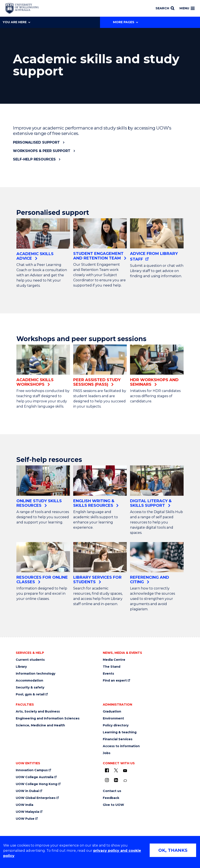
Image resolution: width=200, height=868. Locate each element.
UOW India (25, 805)
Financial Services (118, 739)
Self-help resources (34, 159)
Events (108, 674)
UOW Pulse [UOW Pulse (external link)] (25, 819)
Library (21, 667)
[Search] (165, 8)
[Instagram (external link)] (107, 780)
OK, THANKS (173, 850)
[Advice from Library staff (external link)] (157, 240)
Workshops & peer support (42, 151)
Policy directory (116, 725)
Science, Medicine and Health (40, 725)
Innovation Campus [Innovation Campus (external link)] (32, 770)
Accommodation (29, 681)
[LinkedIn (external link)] (116, 780)
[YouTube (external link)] (125, 771)
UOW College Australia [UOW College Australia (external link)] (35, 777)
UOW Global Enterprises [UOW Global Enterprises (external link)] (36, 798)
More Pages (125, 22)
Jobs (107, 753)
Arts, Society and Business (38, 712)
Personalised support (36, 142)
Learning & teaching (120, 732)
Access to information (121, 746)
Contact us (112, 791)
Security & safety (30, 687)
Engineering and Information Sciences (48, 718)
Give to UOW (113, 805)
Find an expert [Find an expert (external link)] (115, 681)
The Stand (112, 667)
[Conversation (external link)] (125, 781)
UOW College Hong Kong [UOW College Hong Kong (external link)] (37, 784)
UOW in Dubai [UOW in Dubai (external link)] (27, 791)
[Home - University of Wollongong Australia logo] (22, 8)
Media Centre (114, 660)
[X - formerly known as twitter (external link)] (116, 770)
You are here (16, 22)
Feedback (111, 798)
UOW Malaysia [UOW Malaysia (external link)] (27, 812)
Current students (30, 660)
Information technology (36, 674)
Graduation (112, 712)
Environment (113, 718)
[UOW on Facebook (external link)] (107, 770)
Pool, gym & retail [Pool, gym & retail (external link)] (30, 694)
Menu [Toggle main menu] (187, 8)
